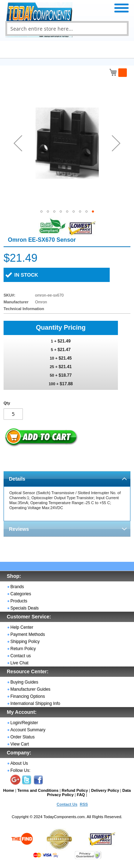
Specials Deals (24, 608)
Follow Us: (20, 770)
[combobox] (67, 28)
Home (9, 790)
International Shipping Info (35, 704)
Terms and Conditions (38, 790)
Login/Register (24, 723)
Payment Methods (28, 634)
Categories (21, 594)
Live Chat (19, 663)
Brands (17, 587)
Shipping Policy (25, 642)
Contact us (21, 656)
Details (17, 479)
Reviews (19, 529)
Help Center (22, 627)
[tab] (67, 479)
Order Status (23, 737)
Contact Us (67, 804)
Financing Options (28, 696)
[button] (18, 143)
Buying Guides (24, 682)
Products (19, 601)
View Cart (20, 744)
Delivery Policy (105, 790)
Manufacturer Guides (30, 689)
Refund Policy (75, 790)
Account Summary (28, 730)
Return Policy (23, 649)
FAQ (81, 795)
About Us (19, 763)
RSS (84, 804)
